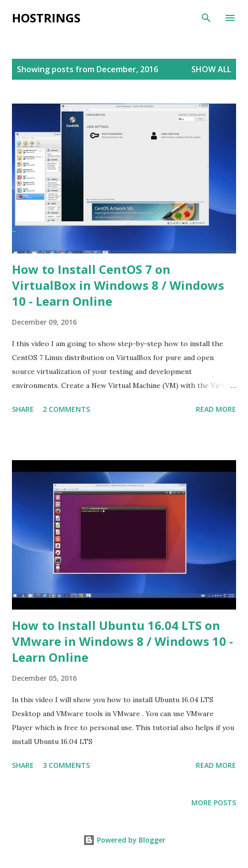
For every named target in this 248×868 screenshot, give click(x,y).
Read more (216, 409)
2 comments (66, 409)
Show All (211, 69)
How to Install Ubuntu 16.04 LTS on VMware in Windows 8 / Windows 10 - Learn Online (123, 641)
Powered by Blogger (124, 840)
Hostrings (46, 18)
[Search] (206, 18)
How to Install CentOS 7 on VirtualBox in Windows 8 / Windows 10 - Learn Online (118, 285)
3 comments (66, 765)
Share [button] (23, 409)
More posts (214, 803)
